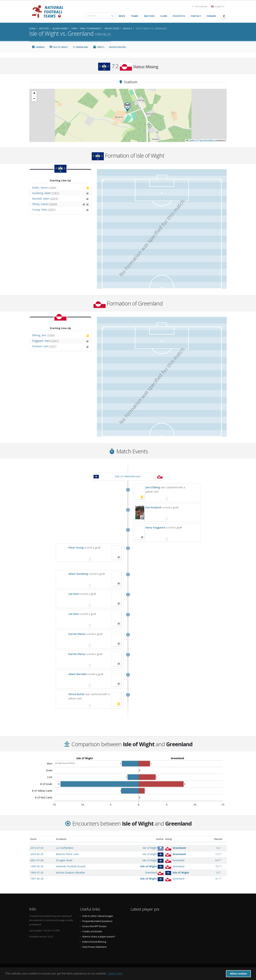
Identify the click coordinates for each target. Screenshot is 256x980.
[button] (127, 107)
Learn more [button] (115, 974)
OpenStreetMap (206, 141)
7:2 (217, 866)
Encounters (118, 47)
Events (99, 47)
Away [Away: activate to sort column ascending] (169, 839)
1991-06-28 (37, 879)
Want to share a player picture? (99, 937)
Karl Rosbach (154, 507)
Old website (200, 6)
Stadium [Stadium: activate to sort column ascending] (61, 839)
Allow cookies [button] (238, 974)
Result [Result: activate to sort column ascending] (218, 839)
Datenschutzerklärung (94, 942)
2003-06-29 (37, 854)
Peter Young (76, 548)
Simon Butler (77, 694)
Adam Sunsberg (78, 574)
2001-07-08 (37, 860)
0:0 (217, 860)
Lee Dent (74, 594)
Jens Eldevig (153, 487)
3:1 (217, 879)
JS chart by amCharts (65, 763)
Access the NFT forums (94, 926)
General (38, 47)
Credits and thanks (92, 931)
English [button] (218, 6)
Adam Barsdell (77, 674)
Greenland (80, 47)
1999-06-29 (37, 866)
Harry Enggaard (155, 527)
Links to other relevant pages (98, 916)
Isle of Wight (59, 47)
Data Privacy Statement (94, 947)
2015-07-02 (37, 848)
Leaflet (190, 141)
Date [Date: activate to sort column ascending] (33, 839)
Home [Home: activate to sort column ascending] (160, 839)
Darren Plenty (77, 634)
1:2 (218, 848)
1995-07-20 (37, 873)
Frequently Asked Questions (97, 921)
